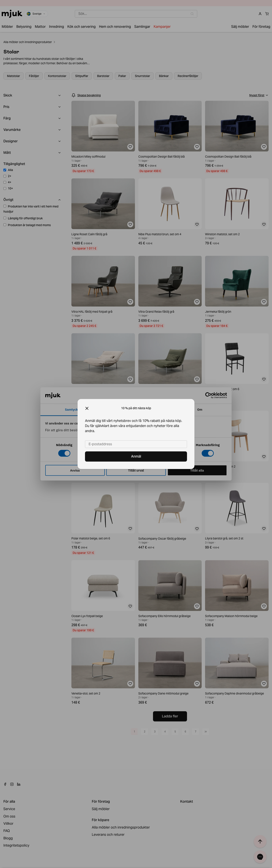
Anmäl (136, 456)
